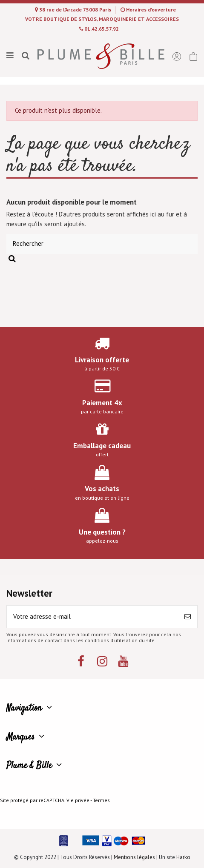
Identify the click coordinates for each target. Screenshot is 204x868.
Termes (101, 800)
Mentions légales (134, 857)
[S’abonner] (188, 617)
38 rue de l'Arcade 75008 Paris (76, 10)
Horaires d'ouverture (151, 10)
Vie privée (78, 800)
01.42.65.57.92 (102, 29)
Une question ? (102, 532)
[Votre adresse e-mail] (92, 617)
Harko (183, 857)
